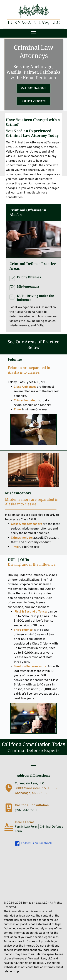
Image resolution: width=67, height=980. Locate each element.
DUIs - (36, 298)
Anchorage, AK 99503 (31, 793)
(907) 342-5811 (26, 810)
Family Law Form (26, 827)
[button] (34, 33)
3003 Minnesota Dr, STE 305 (36, 788)
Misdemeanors (28, 286)
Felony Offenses (29, 277)
